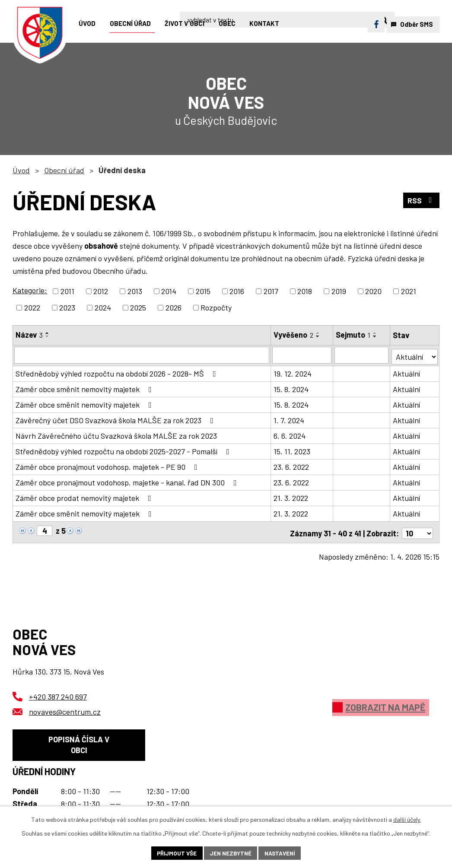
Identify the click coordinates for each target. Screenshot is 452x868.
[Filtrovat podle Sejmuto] (362, 355)
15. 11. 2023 (292, 450)
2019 (339, 291)
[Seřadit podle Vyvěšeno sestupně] (318, 336)
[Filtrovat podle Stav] (415, 354)
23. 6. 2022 (292, 466)
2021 (409, 291)
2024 (103, 307)
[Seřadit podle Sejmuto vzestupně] (376, 333)
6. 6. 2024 (290, 434)
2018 (305, 291)
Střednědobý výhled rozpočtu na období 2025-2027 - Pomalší (124, 450)
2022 (32, 307)
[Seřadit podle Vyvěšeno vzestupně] (318, 333)
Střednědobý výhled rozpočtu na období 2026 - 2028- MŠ (118, 372)
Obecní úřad (64, 170)
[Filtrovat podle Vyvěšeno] (302, 355)
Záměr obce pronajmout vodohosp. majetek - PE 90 (108, 466)
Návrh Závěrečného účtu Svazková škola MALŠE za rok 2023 (116, 434)
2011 (67, 291)
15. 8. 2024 (291, 388)
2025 (138, 307)
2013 (135, 291)
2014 (169, 291)
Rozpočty (216, 307)
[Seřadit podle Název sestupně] (48, 336)
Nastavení (282, 853)
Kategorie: (30, 290)
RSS (421, 201)
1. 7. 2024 (289, 419)
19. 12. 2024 (293, 372)
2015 (203, 291)
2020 (373, 291)
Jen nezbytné (230, 853)
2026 (173, 307)
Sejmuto (353, 335)
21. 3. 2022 (291, 497)
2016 (237, 291)
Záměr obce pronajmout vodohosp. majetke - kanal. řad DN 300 (128, 481)
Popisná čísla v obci (79, 744)
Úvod (21, 170)
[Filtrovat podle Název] (142, 355)
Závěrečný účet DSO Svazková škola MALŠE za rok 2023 (116, 419)
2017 (271, 291)
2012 (101, 291)
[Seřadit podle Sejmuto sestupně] (376, 336)
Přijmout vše (175, 853)
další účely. (407, 819)
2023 (67, 307)
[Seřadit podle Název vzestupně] (48, 333)
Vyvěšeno (294, 335)
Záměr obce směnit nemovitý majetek (85, 388)
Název (29, 335)
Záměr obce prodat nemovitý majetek (85, 497)
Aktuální (407, 372)
